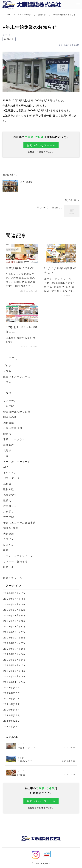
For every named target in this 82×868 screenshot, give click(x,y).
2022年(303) (12, 698)
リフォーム (10, 400)
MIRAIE (8, 545)
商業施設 (9, 445)
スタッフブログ (24, 15)
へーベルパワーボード (17, 461)
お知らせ (42, 15)
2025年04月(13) (14, 665)
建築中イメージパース (17, 377)
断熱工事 (9, 567)
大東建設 (9, 534)
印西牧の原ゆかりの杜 (17, 412)
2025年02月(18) (14, 676)
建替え (7, 500)
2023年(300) (12, 693)
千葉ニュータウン (14, 439)
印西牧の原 (10, 417)
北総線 (7, 450)
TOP (8, 15)
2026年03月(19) (14, 604)
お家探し (9, 511)
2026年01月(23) (14, 615)
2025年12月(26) (14, 621)
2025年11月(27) (14, 626)
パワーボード (11, 478)
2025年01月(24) (14, 682)
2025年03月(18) (14, 671)
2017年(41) (11, 726)
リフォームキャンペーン (18, 556)
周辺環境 (9, 423)
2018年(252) (12, 721)
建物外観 (9, 489)
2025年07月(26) (14, 649)
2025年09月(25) (14, 638)
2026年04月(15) (14, 599)
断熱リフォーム (13, 578)
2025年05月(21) (14, 660)
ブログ (7, 365)
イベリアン (10, 473)
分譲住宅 (9, 406)
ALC (6, 467)
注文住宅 (9, 517)
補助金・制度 (11, 528)
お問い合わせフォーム (41, 145)
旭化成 (7, 484)
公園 (6, 456)
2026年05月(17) (14, 593)
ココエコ (9, 572)
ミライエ (9, 539)
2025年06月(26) (14, 654)
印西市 (7, 434)
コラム (7, 382)
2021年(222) (12, 704)
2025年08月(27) (14, 643)
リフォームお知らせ (16, 561)
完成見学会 (10, 495)
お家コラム (10, 506)
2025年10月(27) (14, 632)
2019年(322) (12, 715)
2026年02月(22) (14, 610)
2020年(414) (12, 710)
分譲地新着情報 (13, 428)
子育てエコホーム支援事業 (20, 523)
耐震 (6, 550)
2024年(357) (12, 687)
